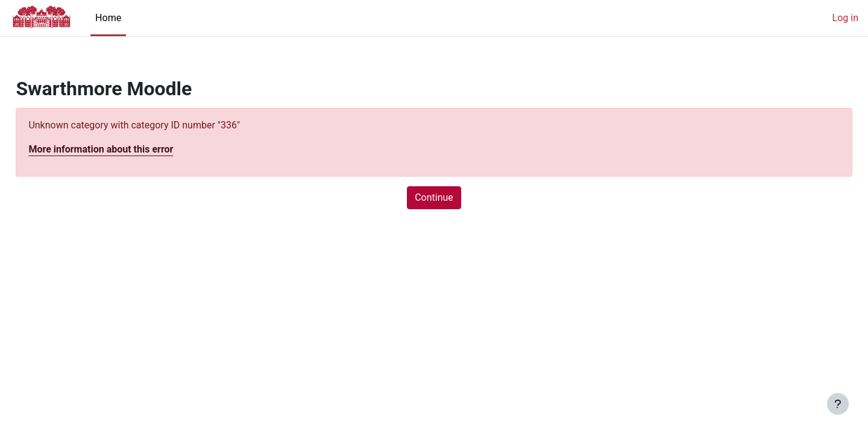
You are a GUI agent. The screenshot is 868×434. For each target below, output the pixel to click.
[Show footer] (838, 404)
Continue (434, 197)
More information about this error (128, 149)
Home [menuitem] (108, 18)
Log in (845, 18)
